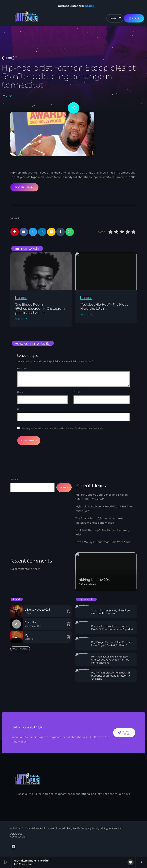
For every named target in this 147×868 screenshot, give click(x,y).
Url (19, 409)
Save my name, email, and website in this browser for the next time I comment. (63, 428)
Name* (21, 392)
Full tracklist (20, 649)
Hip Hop (8, 58)
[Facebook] (13, 847)
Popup (134, 18)
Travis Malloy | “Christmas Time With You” (103, 542)
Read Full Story (24, 187)
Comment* (23, 368)
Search (14, 479)
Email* (77, 392)
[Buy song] (68, 611)
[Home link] (27, 18)
